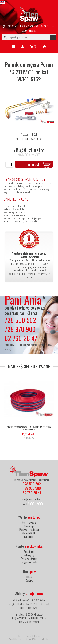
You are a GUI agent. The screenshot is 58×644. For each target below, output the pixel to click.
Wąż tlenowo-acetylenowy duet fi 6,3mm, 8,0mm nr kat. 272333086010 (29, 428)
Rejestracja (29, 551)
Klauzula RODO (29, 533)
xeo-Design (44, 639)
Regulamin (29, 537)
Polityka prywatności (29, 530)
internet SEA (30, 639)
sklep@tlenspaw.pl (29, 31)
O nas (29, 577)
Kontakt (29, 580)
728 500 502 (12, 26)
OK (53, 37)
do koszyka (34, 164)
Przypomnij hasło (29, 562)
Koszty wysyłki (29, 523)
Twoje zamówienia (29, 559)
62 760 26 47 (43, 26)
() (33, 47)
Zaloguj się (29, 555)
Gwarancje (29, 526)
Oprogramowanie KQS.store (29, 636)
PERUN (34, 134)
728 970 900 (28, 26)
